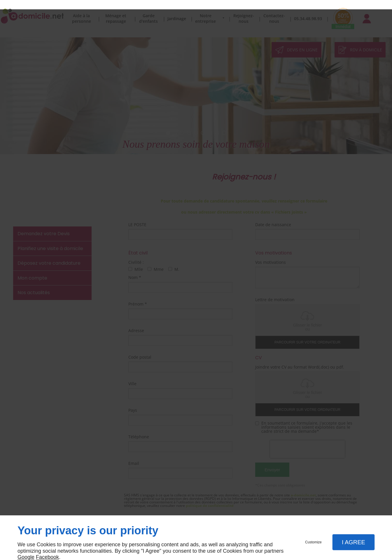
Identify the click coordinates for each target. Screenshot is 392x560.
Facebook (47, 548)
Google (26, 548)
